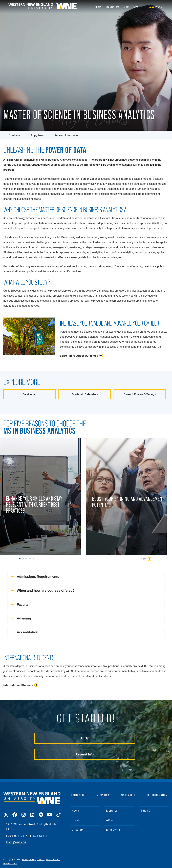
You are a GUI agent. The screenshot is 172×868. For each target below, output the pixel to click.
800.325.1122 (15, 836)
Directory (78, 830)
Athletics (112, 820)
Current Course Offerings (140, 394)
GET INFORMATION (157, 795)
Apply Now (37, 135)
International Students (18, 685)
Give (136, 7)
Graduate (14, 135)
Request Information (67, 135)
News (75, 810)
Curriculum (29, 394)
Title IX (145, 810)
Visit (126, 7)
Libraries (112, 810)
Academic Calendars (85, 394)
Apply (98, 7)
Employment (114, 830)
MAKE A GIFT (128, 795)
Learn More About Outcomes (79, 356)
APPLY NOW (103, 795)
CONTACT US (78, 795)
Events (76, 820)
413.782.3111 (38, 836)
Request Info (112, 7)
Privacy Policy (29, 859)
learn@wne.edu (16, 842)
